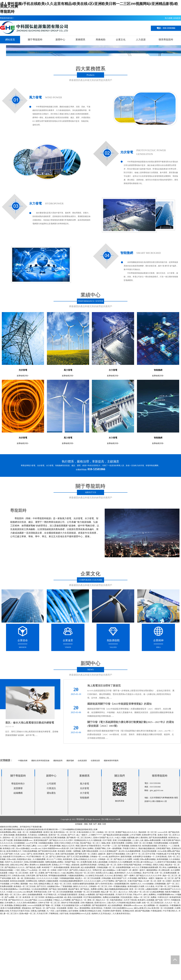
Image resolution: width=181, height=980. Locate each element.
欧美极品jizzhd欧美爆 (54, 897)
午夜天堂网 (166, 840)
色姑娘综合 (164, 905)
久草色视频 (133, 878)
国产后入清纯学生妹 (58, 857)
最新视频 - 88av (27, 884)
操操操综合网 (45, 865)
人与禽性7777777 (96, 835)
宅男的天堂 (97, 870)
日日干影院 (107, 840)
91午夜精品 (147, 865)
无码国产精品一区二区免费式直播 (78, 862)
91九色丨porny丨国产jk (23, 854)
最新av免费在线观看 (153, 840)
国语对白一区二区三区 (12, 838)
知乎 (95, 824)
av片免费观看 (86, 905)
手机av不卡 (138, 895)
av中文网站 (15, 884)
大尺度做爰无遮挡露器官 (68, 895)
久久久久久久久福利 (93, 881)
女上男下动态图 (7, 840)
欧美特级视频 (163, 859)
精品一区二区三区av (13, 895)
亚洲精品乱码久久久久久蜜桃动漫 (88, 840)
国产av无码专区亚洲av (105, 884)
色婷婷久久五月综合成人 (102, 914)
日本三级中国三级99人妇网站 (82, 848)
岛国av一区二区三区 (142, 897)
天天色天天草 (42, 914)
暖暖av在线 (4, 911)
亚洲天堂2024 (100, 903)
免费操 (154, 897)
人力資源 (141, 40)
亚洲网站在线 (32, 881)
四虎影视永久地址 (24, 859)
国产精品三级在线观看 (58, 889)
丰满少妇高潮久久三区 (86, 832)
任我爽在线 (43, 835)
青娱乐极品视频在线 (147, 848)
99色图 (136, 859)
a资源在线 (75, 865)
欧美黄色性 (68, 859)
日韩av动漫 (11, 859)
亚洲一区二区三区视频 (143, 843)
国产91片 (72, 835)
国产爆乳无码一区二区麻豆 (86, 854)
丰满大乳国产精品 (135, 881)
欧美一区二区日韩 (137, 889)
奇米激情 (61, 851)
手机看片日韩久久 (130, 848)
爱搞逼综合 (27, 908)
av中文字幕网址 (108, 881)
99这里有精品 (25, 889)
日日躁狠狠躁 (20, 843)
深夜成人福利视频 (38, 911)
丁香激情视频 (67, 886)
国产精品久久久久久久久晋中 (61, 840)
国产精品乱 (85, 889)
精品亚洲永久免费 (134, 903)
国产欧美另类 (42, 876)
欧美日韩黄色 (39, 854)
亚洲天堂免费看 (118, 843)
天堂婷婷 (106, 911)
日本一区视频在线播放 (118, 886)
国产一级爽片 (130, 876)
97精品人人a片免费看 (62, 900)
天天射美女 (163, 846)
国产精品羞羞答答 (100, 905)
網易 (100, 824)
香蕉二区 (91, 900)
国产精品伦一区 (39, 908)
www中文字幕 (32, 843)
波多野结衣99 (114, 857)
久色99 (44, 848)
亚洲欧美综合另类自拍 (32, 838)
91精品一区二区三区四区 (19, 873)
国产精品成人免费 (34, 867)
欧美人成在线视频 (100, 862)
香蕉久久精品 (159, 865)
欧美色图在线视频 (150, 846)
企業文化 (121, 40)
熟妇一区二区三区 (170, 876)
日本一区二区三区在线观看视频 (61, 892)
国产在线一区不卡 (163, 900)
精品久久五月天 (68, 846)
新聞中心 (60, 40)
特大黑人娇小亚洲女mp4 (143, 862)
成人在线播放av (109, 870)
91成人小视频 (121, 838)
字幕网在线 (54, 914)
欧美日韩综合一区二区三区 (65, 832)
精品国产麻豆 (74, 889)
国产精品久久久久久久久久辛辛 (149, 876)
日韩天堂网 (31, 876)
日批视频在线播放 (46, 843)
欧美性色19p (174, 838)
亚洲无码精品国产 (41, 840)
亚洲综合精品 (30, 878)
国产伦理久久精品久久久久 (81, 870)
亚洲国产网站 (101, 848)
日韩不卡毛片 (63, 870)
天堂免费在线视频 (161, 843)
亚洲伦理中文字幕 (149, 835)
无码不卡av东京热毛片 (14, 862)
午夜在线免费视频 (30, 851)
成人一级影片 (82, 835)
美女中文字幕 (148, 873)
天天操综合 (33, 835)
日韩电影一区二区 (106, 859)
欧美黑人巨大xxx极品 (105, 873)
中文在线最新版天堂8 (71, 905)
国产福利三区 (121, 881)
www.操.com (36, 848)
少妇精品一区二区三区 (106, 832)
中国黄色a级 (161, 854)
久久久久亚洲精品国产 (109, 851)
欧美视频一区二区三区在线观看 (87, 892)
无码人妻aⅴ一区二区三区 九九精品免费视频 (146, 892)
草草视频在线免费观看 (58, 876)
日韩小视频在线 (87, 903)
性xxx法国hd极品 (23, 848)
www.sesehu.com (19, 892)
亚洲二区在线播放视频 (122, 840)
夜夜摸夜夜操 (21, 835)
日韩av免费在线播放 (148, 859)
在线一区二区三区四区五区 (153, 903)
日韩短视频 (106, 878)
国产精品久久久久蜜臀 (123, 859)
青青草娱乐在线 (40, 892)
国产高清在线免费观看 (158, 838)
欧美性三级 (48, 832)
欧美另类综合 (97, 908)
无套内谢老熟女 (117, 900)
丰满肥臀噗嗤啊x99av (166, 895)
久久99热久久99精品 (8, 846)
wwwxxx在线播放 (45, 900)
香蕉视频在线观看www (23, 840)
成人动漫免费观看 (88, 867)
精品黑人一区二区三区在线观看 (88, 878)
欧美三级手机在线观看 (65, 854)
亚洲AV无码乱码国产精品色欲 (130, 865)
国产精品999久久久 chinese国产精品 (23, 900)
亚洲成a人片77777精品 (61, 865)
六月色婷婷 (121, 903)
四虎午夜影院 (116, 911)
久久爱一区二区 (150, 881)
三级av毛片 (111, 903)
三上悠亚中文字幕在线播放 (165, 862)
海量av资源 (106, 843)
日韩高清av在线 (19, 876)
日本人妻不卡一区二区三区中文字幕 (141, 854)
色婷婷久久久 (136, 884)
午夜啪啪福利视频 (67, 878)
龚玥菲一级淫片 (139, 870)
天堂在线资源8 (126, 897)
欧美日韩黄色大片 (14, 851)
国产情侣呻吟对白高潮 (47, 851)
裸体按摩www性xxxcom (133, 905)
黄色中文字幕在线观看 (71, 903)
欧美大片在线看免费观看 (11, 908)
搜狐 (86, 824)
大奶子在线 (64, 914)
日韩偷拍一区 (96, 857)
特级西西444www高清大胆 (58, 848)
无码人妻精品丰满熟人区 (44, 884)
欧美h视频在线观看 (62, 867)
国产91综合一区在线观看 (56, 908)
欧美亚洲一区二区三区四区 (34, 897)
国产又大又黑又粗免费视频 (78, 857)
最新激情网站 (152, 870)
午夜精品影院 (156, 911)
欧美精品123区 (9, 848)
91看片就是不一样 (124, 870)
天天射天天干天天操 (124, 895)
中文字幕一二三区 (110, 846)
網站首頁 (10, 40)
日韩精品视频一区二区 (106, 867)
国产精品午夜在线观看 (105, 895)
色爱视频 (131, 838)
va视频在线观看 (152, 889)
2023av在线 (162, 851)
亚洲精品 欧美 (129, 911)
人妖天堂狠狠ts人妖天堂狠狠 (67, 911)
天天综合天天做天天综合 (20, 911)
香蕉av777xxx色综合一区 (31, 870)
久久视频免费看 (39, 859)
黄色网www (34, 865)
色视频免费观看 (36, 832)
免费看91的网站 (97, 889)
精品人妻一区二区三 (109, 892)
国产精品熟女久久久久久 (15, 867)
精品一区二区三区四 (63, 884)
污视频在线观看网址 (76, 876)
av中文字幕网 (136, 835)
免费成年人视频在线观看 (48, 881)
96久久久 (135, 867)
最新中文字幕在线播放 (116, 854)
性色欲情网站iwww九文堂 (80, 914)
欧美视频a (9, 905)
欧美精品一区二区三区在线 (25, 886)
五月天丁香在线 (131, 900)
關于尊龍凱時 (35, 40)
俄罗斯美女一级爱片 (147, 878)
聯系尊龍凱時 (166, 40)
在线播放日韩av (54, 886)
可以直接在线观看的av (9, 889)
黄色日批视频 (9, 835)
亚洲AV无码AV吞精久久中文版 (67, 843)
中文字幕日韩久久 (171, 911)
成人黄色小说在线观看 (73, 897)
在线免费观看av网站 (8, 832)
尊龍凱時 (7, 12)
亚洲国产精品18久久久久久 (127, 832)
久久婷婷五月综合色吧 (95, 876)
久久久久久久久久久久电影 (47, 878)
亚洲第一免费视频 (74, 851)
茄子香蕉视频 (124, 846)
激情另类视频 (126, 857)
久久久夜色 (150, 886)
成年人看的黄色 (142, 838)
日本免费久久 (10, 903)
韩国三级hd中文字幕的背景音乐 (89, 846)
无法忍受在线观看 (149, 851)
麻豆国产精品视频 (143, 911)
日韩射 (54, 870)
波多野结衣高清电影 (89, 865)
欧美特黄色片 (120, 873)
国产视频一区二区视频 (52, 905)
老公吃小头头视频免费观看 (130, 851)
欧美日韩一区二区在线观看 (163, 908)
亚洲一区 (46, 870)
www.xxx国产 (43, 846)
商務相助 (101, 40)
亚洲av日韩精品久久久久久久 (85, 859)
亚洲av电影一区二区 (28, 914)
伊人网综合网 (164, 870)
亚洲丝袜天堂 (136, 846)
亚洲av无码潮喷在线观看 (34, 862)
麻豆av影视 (139, 908)
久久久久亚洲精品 (134, 873)
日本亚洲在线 (161, 857)
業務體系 (80, 40)
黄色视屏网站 (85, 908)
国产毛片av (50, 854)
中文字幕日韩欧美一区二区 (37, 857)
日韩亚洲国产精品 (163, 848)
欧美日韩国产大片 (120, 878)
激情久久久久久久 (81, 886)
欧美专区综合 (125, 914)
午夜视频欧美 (175, 905)
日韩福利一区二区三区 (98, 886)
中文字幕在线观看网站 (93, 897)
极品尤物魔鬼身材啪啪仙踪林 (117, 889)
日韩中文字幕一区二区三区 (49, 903)
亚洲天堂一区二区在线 (58, 835)
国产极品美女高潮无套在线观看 (116, 835)
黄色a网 (30, 892)
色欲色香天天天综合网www (14, 857)
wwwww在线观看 (35, 905)
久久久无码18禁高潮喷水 (27, 903)
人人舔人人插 (138, 840)
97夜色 (59, 859)
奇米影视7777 (47, 867)
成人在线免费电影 (115, 905)
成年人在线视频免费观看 (33, 895)
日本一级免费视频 (114, 848)
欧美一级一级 (18, 878)
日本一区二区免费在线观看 (166, 873)
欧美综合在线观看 (18, 881)
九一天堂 (51, 911)
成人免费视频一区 (151, 905)
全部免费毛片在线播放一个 (144, 857)
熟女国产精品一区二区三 (90, 843)
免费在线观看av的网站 (54, 862)
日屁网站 (129, 843)
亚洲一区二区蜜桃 (37, 873)
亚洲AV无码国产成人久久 (104, 838)
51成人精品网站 (68, 873)
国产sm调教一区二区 (13, 897)
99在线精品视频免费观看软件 (71, 881)
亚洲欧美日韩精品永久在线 (90, 911)
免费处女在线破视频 (111, 897)
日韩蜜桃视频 (160, 884)
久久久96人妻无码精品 (114, 876)
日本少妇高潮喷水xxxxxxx (123, 908)
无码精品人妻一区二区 (107, 865)
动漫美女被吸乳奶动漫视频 (83, 884)
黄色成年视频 (55, 846)
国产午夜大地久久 (53, 873)
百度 (104, 824)
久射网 (177, 908)
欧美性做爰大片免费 (136, 886)
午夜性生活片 (163, 897)
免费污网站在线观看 (90, 851)
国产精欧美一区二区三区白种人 (80, 838)
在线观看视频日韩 (122, 884)
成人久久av (123, 892)
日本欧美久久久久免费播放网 (121, 862)
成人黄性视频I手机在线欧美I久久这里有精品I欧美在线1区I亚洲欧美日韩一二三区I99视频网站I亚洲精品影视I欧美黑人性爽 (89, 5)
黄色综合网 (75, 867)
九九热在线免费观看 (40, 889)
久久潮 (116, 914)
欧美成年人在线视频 (146, 900)
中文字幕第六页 (50, 895)
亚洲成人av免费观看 (87, 895)
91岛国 (9, 892)
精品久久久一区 (103, 900)
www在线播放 (148, 884)
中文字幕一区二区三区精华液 (168, 886)
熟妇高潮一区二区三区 (148, 832)
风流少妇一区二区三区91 (85, 873)
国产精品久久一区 (79, 900)
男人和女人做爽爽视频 (168, 867)
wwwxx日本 (163, 832)
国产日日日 (42, 886)
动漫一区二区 (23, 832)
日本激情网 (174, 843)
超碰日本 (102, 854)
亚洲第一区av (73, 908)
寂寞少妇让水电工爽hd (20, 865)
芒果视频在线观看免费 (149, 867)
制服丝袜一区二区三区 (165, 878)
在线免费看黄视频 (123, 867)
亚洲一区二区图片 (165, 881)
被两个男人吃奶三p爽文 (27, 846)
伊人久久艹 (51, 859)
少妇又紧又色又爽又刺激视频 (54, 838)
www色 (105, 857)
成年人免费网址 (150, 895)
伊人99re (147, 908)
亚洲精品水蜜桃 (20, 905)
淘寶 (91, 824)
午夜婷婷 (108, 908)
